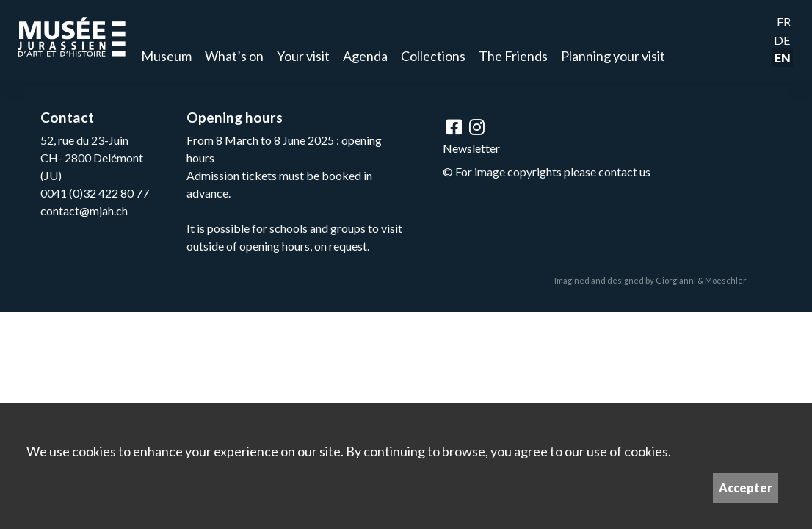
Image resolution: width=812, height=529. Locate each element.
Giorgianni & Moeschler (701, 280)
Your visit (303, 56)
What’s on (234, 56)
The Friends (513, 56)
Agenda (365, 56)
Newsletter (471, 148)
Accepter (746, 487)
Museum (166, 56)
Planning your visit (613, 56)
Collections (433, 56)
